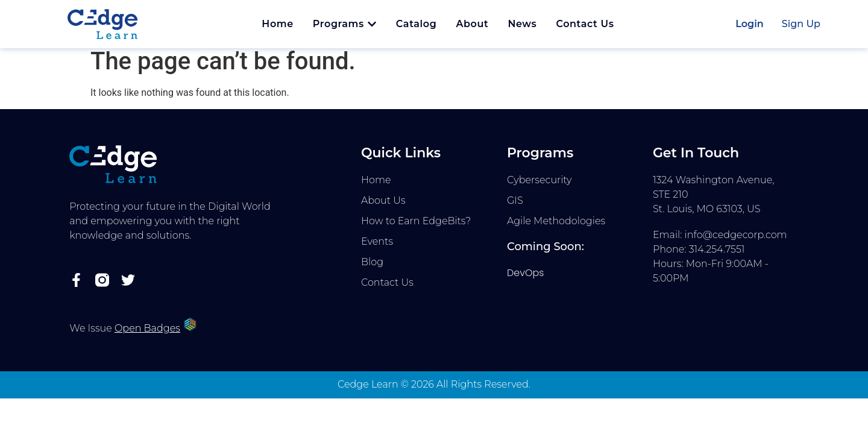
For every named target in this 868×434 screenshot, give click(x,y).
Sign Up (801, 24)
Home (376, 186)
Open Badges (147, 334)
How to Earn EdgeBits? (416, 227)
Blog (372, 268)
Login (750, 24)
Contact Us (387, 288)
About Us (383, 206)
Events (377, 247)
